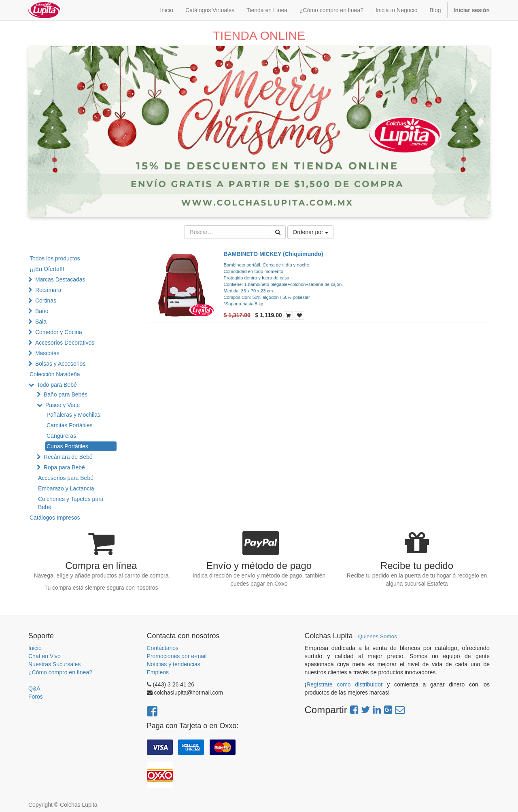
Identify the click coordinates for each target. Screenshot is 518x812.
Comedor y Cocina (59, 332)
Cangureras (61, 436)
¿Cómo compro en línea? (60, 672)
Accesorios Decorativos (65, 343)
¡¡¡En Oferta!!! (47, 269)
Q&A (34, 688)
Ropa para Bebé (64, 467)
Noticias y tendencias (174, 664)
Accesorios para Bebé (66, 478)
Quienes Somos (378, 636)
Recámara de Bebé (68, 457)
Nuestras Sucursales (54, 664)
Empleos (158, 672)
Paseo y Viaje (63, 405)
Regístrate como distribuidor (345, 684)
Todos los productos (55, 258)
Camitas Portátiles (70, 425)
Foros (36, 697)
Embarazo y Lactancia (66, 488)
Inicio (35, 648)
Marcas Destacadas (60, 279)
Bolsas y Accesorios (61, 364)
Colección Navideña (55, 374)
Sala (41, 322)
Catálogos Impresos (55, 518)
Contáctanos (163, 648)
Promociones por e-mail (177, 656)
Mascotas (47, 353)
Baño (42, 311)
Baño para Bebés (66, 394)
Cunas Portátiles (67, 446)
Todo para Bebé (57, 385)
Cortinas (46, 301)
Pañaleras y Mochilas (73, 415)
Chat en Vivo (45, 656)
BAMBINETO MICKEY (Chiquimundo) (274, 254)
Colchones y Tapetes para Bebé (71, 503)
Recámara (48, 290)
